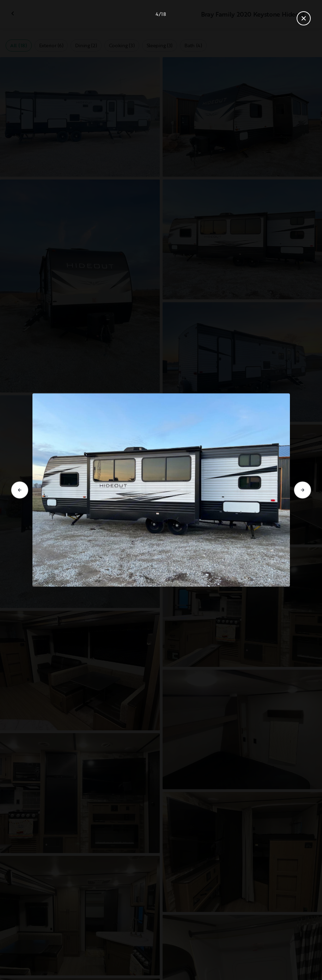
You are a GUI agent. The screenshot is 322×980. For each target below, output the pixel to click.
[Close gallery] (304, 18)
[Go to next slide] (303, 490)
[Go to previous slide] (19, 490)
